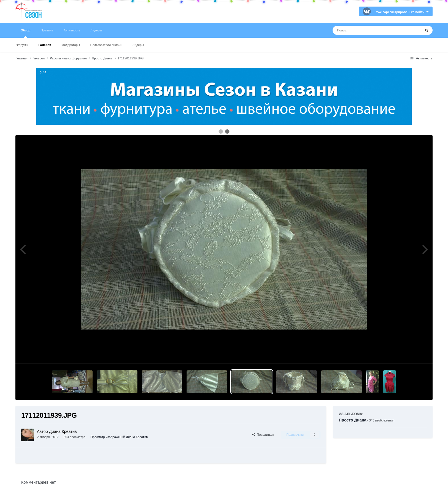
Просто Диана (353, 420)
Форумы (22, 45)
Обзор (25, 33)
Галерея (45, 45)
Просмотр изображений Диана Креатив (119, 437)
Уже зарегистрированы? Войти (402, 12)
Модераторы (71, 45)
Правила (47, 30)
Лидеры (138, 45)
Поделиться (263, 435)
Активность (72, 30)
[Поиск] (366, 30)
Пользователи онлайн (106, 45)
